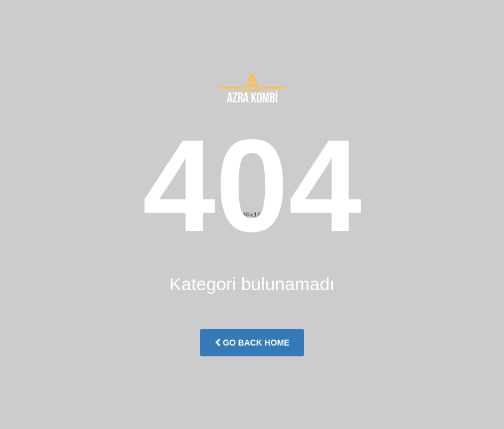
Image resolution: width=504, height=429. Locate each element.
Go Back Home (252, 343)
